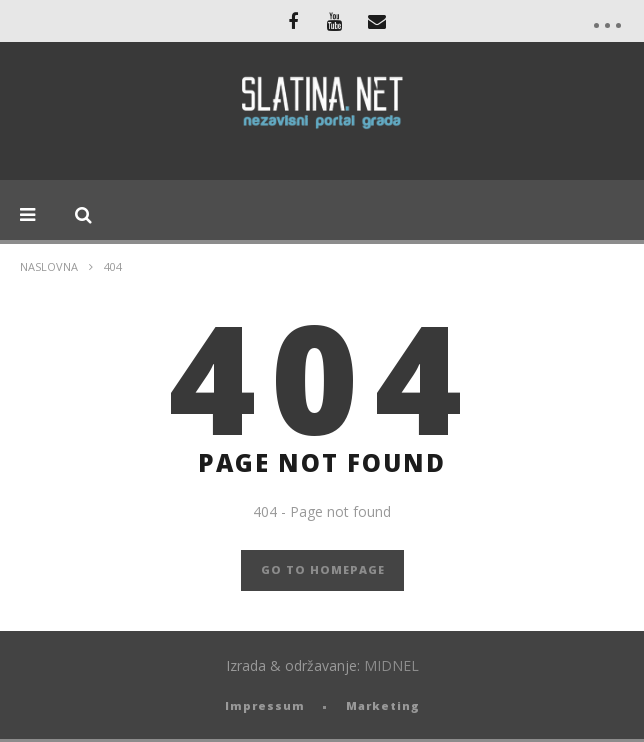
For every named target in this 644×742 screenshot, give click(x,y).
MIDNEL (391, 665)
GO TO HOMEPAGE (323, 569)
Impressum (265, 705)
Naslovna (49, 266)
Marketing (383, 705)
